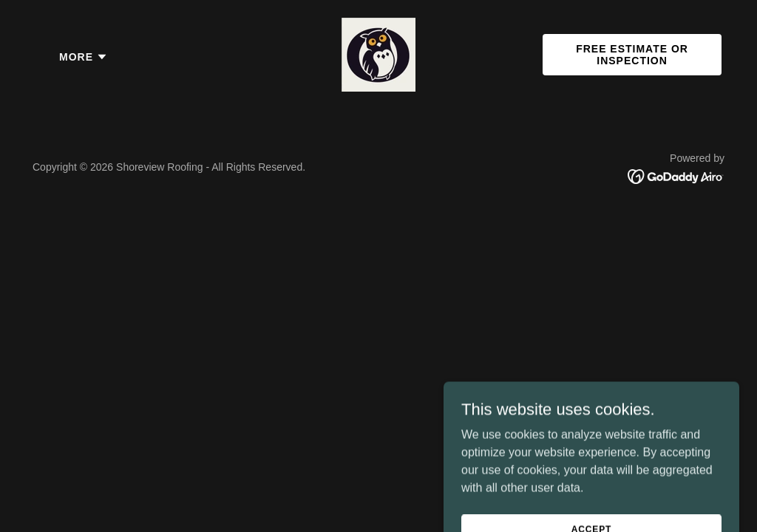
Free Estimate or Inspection (632, 55)
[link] (378, 54)
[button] (84, 57)
